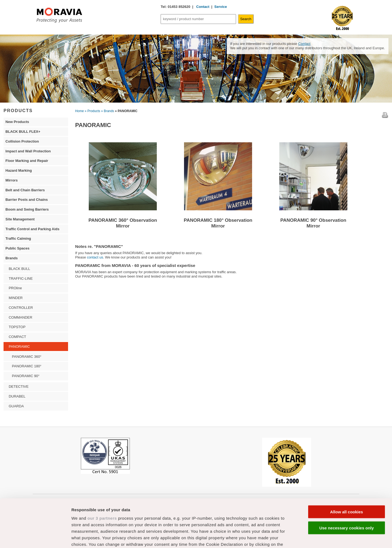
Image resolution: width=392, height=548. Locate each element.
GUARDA (16, 406)
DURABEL (17, 396)
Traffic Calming (18, 238)
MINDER (16, 298)
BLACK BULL (19, 269)
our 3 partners (102, 470)
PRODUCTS (18, 110)
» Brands (108, 111)
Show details (286, 537)
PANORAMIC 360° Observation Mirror (123, 223)
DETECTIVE (19, 387)
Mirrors (12, 180)
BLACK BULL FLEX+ (23, 132)
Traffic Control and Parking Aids (32, 229)
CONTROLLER (21, 308)
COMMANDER (21, 317)
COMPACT (17, 337)
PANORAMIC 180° (27, 366)
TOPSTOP (17, 327)
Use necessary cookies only (347, 480)
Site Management (20, 219)
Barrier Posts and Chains (27, 200)
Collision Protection (22, 141)
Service (220, 7)
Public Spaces (17, 248)
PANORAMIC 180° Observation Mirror (218, 223)
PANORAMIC (19, 347)
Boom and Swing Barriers (27, 209)
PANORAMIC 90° (26, 376)
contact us (95, 257)
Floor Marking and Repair (27, 161)
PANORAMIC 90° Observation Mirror (313, 223)
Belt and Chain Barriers (25, 190)
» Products (92, 111)
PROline (15, 288)
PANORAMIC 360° (27, 357)
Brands (12, 258)
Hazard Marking (19, 170)
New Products (17, 122)
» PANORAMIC (126, 111)
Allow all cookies (347, 464)
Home (79, 111)
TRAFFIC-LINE (21, 278)
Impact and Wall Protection (28, 151)
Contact (202, 7)
